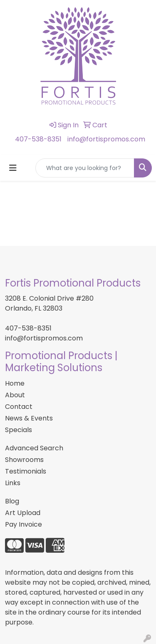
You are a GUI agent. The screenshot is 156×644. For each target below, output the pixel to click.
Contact (19, 407)
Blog (12, 501)
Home (15, 383)
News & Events (29, 418)
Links (13, 483)
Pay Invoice (24, 524)
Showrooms (24, 460)
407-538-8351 (38, 139)
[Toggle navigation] (13, 168)
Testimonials (26, 471)
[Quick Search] (85, 168)
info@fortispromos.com (106, 139)
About (15, 395)
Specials (19, 430)
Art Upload (23, 513)
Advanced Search (34, 448)
